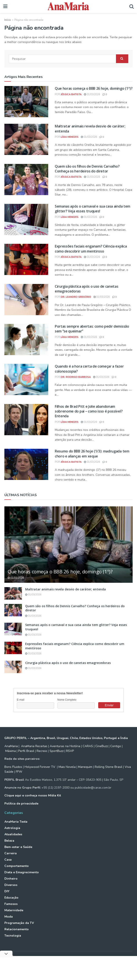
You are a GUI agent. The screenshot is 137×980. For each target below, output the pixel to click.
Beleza (9, 841)
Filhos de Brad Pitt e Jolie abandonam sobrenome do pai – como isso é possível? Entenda (89, 411)
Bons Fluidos (13, 767)
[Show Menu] (5, 7)
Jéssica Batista (71, 94)
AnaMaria (11, 746)
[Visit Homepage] (68, 7)
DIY (7, 891)
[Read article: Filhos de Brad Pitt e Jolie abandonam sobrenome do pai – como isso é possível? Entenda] (26, 420)
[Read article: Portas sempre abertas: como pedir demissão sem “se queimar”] (26, 340)
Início (8, 20)
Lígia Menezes (70, 137)
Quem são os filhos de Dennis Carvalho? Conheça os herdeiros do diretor (87, 169)
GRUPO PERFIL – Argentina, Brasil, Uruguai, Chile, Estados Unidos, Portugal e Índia (66, 738)
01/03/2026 (92, 94)
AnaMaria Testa (16, 822)
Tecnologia (13, 936)
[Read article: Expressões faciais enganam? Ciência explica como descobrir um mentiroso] (26, 259)
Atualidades (13, 834)
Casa (8, 860)
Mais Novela (67, 767)
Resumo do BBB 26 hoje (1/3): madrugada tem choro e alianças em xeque (92, 454)
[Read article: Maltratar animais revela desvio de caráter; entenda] (26, 139)
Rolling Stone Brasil (109, 767)
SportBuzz (57, 751)
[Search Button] (132, 7)
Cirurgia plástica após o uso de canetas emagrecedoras (68, 663)
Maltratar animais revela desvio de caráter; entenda (66, 589)
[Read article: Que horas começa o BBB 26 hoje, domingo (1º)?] (26, 102)
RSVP (70, 751)
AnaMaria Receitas (34, 746)
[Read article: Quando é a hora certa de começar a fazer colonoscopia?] (26, 379)
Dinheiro (11, 879)
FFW (19, 772)
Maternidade (14, 910)
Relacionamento (17, 929)
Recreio (42, 751)
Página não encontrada (29, 20)
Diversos (11, 885)
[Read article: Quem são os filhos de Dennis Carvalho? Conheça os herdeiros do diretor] (26, 180)
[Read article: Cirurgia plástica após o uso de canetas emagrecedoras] (26, 300)
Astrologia (12, 828)
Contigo (116, 746)
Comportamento (17, 866)
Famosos (11, 904)
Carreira (11, 853)
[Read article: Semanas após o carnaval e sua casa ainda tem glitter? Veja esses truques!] (26, 219)
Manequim (85, 767)
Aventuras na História (65, 746)
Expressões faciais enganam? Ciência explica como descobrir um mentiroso (91, 249)
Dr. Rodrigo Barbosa (76, 377)
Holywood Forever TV (40, 767)
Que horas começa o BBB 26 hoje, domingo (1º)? (94, 88)
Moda (9, 917)
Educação (11, 898)
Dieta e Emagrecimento (22, 872)
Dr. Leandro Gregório (76, 297)
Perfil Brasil (26, 751)
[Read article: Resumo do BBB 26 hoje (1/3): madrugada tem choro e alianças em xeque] (26, 464)
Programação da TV (19, 923)
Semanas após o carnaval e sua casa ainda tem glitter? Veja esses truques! (93, 209)
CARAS (88, 746)
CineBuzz (101, 746)
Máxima (11, 751)
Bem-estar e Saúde (18, 847)
